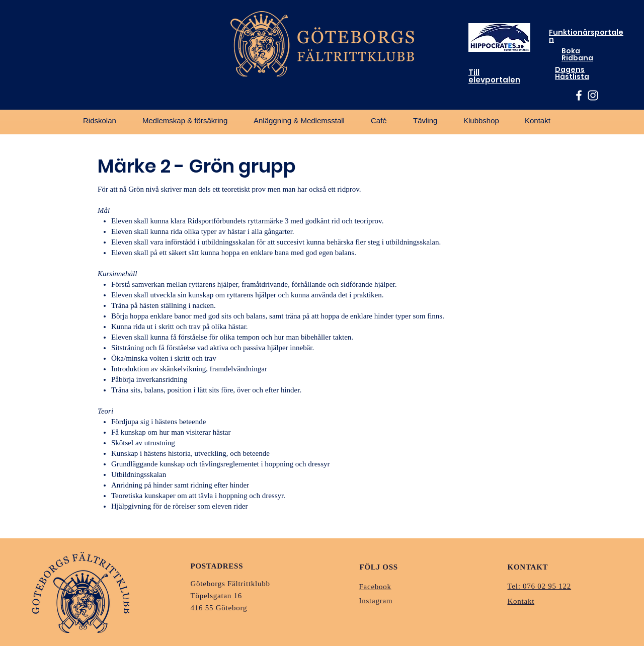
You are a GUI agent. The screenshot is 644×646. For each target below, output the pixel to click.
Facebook (375, 587)
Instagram (376, 601)
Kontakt (521, 601)
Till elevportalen (494, 76)
